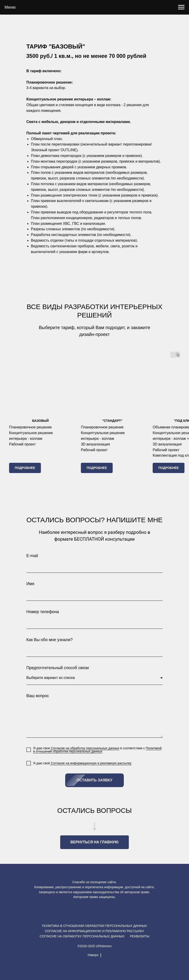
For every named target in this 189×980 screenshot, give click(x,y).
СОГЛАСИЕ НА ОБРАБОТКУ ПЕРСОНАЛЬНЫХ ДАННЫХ (82, 936)
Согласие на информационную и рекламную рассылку (91, 763)
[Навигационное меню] (181, 7)
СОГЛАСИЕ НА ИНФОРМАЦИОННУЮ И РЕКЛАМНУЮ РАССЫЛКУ (94, 931)
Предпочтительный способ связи (58, 668)
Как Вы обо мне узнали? (50, 640)
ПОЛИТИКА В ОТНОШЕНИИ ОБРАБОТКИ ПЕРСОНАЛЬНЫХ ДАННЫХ (94, 926)
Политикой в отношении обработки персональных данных (97, 750)
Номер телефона (43, 612)
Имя (30, 584)
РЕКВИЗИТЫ (140, 936)
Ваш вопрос (38, 696)
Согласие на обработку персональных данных (85, 748)
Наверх (94, 955)
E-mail (32, 556)
